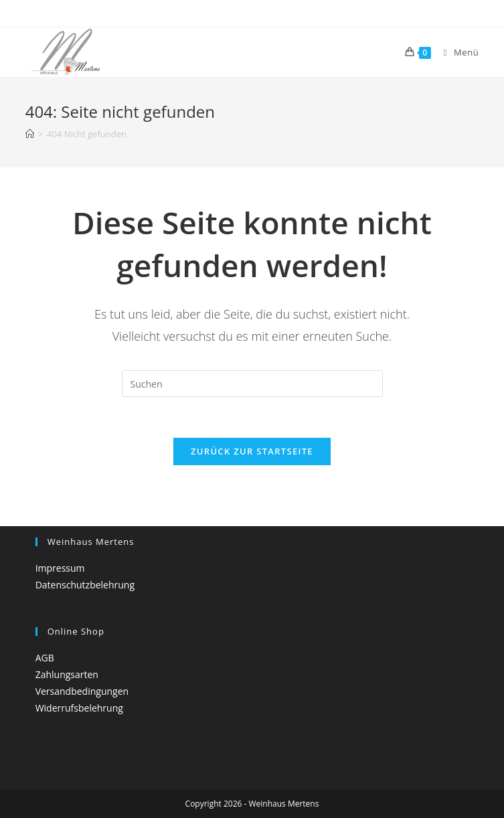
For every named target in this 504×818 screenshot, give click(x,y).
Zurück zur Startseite (252, 451)
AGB (45, 658)
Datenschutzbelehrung (85, 585)
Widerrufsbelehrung (79, 708)
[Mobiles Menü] (456, 52)
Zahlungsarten (67, 674)
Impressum (60, 568)
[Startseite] (30, 134)
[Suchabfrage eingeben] (252, 384)
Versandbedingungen (82, 691)
